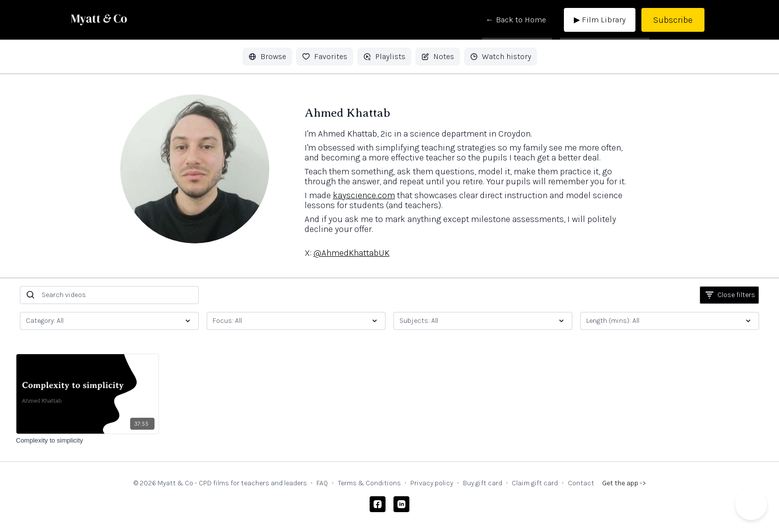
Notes (438, 56)
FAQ (322, 483)
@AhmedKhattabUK (351, 253)
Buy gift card (483, 483)
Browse (267, 56)
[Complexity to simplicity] (87, 441)
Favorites (325, 56)
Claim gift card (535, 483)
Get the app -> (624, 483)
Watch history (501, 56)
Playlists (384, 56)
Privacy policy (432, 483)
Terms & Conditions (369, 483)
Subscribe (673, 20)
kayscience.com (364, 195)
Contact (581, 483)
